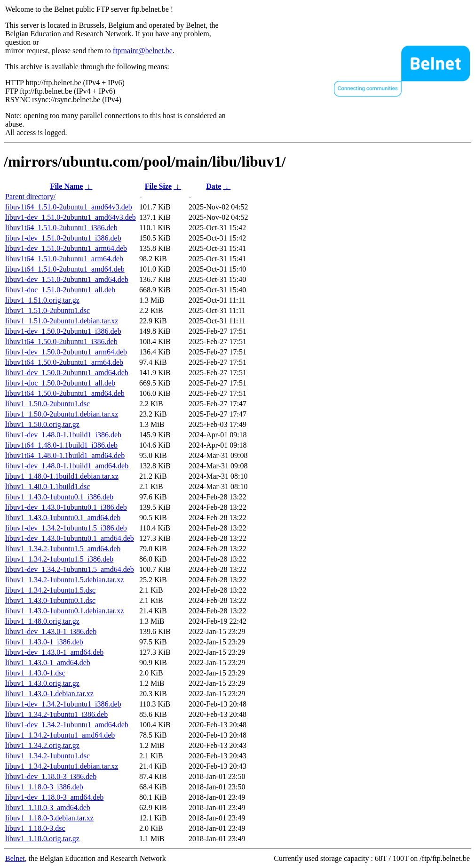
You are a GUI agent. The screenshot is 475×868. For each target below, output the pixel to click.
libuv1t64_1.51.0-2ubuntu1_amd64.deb (65, 269)
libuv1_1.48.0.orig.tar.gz (42, 621)
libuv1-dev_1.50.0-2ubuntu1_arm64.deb (66, 352)
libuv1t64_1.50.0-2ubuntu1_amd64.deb (65, 393)
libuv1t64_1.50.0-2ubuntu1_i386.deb (61, 342)
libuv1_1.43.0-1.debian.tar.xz (49, 694)
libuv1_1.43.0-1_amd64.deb (48, 663)
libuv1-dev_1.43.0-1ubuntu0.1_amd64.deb (70, 538)
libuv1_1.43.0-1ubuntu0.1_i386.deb (59, 497)
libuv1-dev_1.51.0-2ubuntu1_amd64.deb (67, 279)
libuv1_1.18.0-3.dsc (35, 828)
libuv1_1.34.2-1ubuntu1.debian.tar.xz (62, 766)
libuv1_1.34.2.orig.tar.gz (42, 745)
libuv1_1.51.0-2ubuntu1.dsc (47, 310)
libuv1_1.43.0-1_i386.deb (44, 642)
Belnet (15, 858)
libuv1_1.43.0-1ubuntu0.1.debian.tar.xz (64, 611)
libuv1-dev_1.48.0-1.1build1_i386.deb (63, 435)
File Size (158, 186)
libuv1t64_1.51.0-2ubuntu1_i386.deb (61, 228)
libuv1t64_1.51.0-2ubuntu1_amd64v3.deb (69, 207)
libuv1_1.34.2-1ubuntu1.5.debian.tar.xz (64, 580)
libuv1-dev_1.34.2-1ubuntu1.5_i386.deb (66, 528)
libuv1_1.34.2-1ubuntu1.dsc (47, 756)
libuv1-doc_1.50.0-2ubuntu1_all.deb (60, 383)
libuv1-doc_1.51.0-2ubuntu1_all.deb (60, 290)
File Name (67, 186)
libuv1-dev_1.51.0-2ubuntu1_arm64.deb (66, 248)
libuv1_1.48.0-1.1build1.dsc (47, 486)
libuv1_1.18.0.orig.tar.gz (42, 839)
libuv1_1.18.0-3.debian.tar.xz (49, 818)
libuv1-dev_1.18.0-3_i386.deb (51, 776)
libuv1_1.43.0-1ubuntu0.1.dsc (50, 600)
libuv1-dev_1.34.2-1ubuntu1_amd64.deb (67, 725)
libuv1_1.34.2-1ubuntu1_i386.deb (56, 714)
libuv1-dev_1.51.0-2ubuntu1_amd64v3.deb (71, 217)
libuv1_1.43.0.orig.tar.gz (42, 683)
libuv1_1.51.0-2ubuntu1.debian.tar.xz (62, 321)
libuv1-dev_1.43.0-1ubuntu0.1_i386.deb (66, 507)
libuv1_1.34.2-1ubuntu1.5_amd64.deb (63, 549)
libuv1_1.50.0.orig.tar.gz (42, 424)
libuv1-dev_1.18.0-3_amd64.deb (54, 797)
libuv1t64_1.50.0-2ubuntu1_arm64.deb (64, 362)
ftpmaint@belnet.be (143, 51)
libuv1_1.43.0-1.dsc (35, 673)
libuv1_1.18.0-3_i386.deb (44, 787)
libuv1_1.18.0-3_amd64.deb (48, 808)
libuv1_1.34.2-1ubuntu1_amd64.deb (60, 735)
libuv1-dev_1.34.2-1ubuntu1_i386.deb (63, 704)
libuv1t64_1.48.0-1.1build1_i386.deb (61, 445)
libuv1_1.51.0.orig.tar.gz (42, 300)
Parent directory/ (30, 197)
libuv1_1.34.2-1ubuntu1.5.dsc (50, 590)
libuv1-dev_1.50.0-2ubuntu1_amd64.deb (67, 373)
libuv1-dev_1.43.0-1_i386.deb (51, 631)
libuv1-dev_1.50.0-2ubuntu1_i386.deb (63, 331)
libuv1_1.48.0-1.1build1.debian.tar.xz (62, 476)
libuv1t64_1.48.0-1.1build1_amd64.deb (65, 455)
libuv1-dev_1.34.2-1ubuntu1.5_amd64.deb (70, 569)
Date (214, 186)
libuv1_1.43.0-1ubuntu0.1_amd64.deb (63, 518)
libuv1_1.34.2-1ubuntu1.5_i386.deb (59, 559)
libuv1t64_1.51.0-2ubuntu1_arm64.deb (64, 259)
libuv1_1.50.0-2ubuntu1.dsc (47, 404)
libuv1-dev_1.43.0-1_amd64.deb (54, 652)
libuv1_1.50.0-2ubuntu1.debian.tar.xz (62, 414)
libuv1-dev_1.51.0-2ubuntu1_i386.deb (63, 238)
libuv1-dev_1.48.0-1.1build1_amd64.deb (67, 466)
